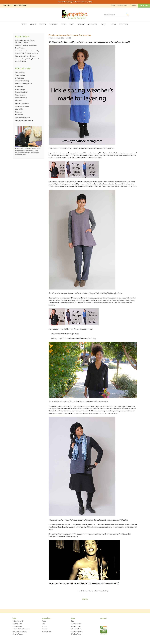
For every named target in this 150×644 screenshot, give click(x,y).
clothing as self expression (24, 84)
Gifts (64, 24)
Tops (24, 24)
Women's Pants (76, 624)
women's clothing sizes (23, 118)
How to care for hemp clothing (25, 56)
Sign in (113, 6)
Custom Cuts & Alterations (22, 629)
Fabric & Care (17, 624)
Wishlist (133, 6)
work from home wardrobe (24, 120)
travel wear (19, 115)
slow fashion (19, 109)
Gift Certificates (76, 634)
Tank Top (111, 148)
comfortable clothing (22, 81)
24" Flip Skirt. (123, 520)
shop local (19, 101)
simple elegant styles (22, 106)
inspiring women (21, 95)
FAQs (104, 24)
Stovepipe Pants (116, 293)
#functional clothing (101, 591)
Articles (45, 626)
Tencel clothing (20, 75)
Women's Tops (76, 626)
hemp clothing (20, 72)
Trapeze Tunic (95, 293)
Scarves (54, 24)
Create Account (123, 6)
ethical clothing (20, 89)
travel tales (19, 112)
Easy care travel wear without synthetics (65, 334)
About (81, 24)
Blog (113, 24)
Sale (72, 24)
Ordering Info (17, 626)
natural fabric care (21, 98)
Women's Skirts (76, 629)
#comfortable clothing (85, 591)
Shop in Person (18, 634)
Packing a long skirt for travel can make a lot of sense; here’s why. (73, 338)
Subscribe (93, 24)
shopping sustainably (22, 103)
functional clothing (21, 92)
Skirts (43, 24)
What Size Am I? (18, 621)
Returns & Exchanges (20, 631)
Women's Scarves (77, 631)
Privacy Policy (47, 631)
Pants (33, 24)
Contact (124, 24)
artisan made (19, 78)
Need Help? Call (14, 6)
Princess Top (61, 148)
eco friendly (19, 86)
